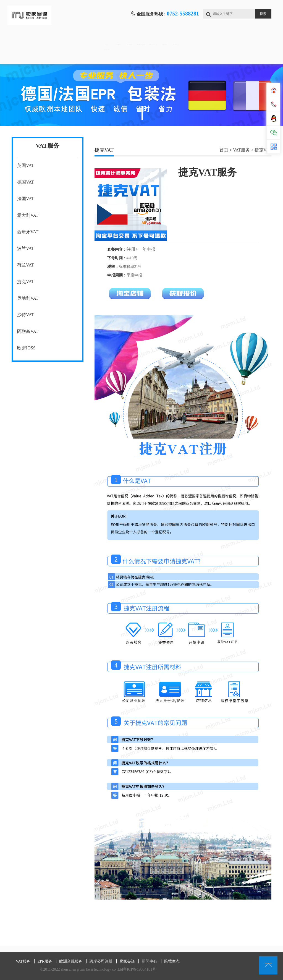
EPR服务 (104, 39)
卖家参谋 (214, 39)
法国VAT (26, 199)
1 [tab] (142, 113)
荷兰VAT (26, 265)
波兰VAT (26, 248)
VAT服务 (67, 39)
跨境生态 (30, 55)
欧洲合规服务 (141, 39)
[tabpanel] (141, 95)
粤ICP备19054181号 (140, 969)
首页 (30, 39)
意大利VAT (28, 215)
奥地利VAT (28, 298)
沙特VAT (26, 315)
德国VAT (26, 182)
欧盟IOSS (26, 348)
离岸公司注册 (177, 39)
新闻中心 (251, 39)
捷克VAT (26, 282)
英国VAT (26, 165)
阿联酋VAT (28, 331)
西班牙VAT (28, 232)
